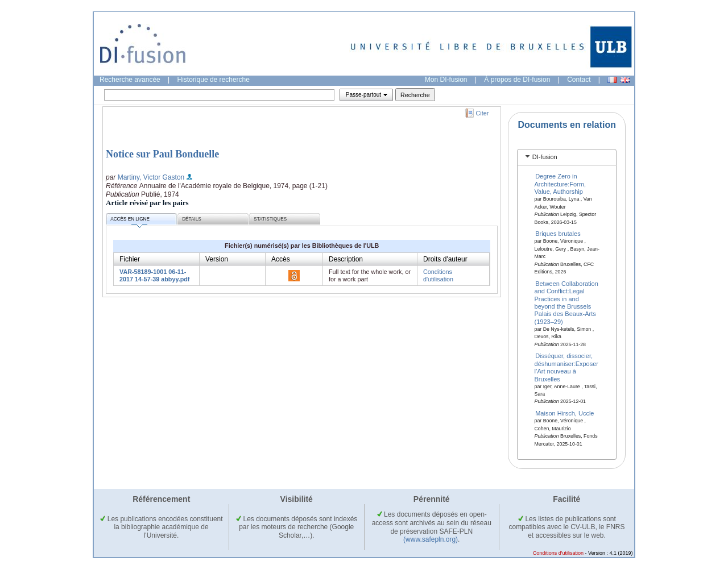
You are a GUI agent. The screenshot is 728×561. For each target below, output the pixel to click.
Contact (579, 80)
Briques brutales (558, 234)
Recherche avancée (130, 80)
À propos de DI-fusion (517, 80)
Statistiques (270, 219)
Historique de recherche (214, 80)
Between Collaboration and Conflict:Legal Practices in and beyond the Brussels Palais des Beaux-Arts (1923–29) (566, 302)
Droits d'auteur (445, 259)
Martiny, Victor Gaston (151, 177)
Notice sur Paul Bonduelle (162, 154)
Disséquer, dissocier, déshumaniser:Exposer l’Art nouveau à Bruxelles (567, 367)
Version (217, 259)
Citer (483, 113)
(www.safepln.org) (431, 539)
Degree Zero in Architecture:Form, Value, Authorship (560, 184)
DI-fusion (545, 157)
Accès (281, 259)
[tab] (567, 157)
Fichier (130, 259)
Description (346, 259)
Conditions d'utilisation (438, 275)
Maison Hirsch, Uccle (564, 413)
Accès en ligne (130, 221)
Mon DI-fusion (446, 80)
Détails (192, 219)
